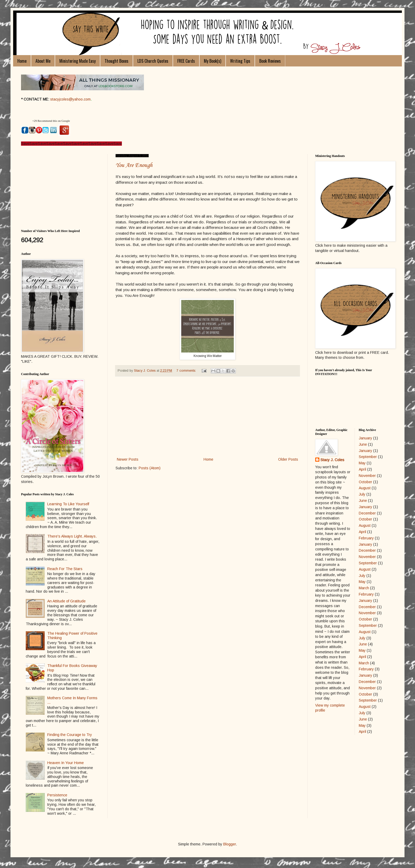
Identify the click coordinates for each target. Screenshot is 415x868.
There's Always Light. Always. (72, 536)
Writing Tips (240, 61)
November (367, 476)
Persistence (57, 795)
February (366, 538)
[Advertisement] (207, 417)
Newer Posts (128, 459)
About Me (43, 61)
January (365, 438)
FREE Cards (186, 61)
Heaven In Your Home (66, 763)
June (363, 444)
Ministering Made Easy (77, 61)
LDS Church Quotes (153, 61)
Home (22, 61)
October (365, 482)
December (367, 513)
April (362, 469)
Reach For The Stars (65, 569)
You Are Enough (134, 165)
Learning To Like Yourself (68, 504)
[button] (26, 121)
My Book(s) (212, 61)
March (364, 588)
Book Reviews (270, 61)
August (365, 488)
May (362, 463)
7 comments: (187, 371)
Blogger (230, 844)
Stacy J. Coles (332, 460)
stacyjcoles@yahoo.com (70, 99)
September (368, 457)
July (362, 494)
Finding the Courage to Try (70, 735)
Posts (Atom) (150, 468)
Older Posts (288, 459)
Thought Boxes (116, 61)
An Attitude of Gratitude (66, 601)
